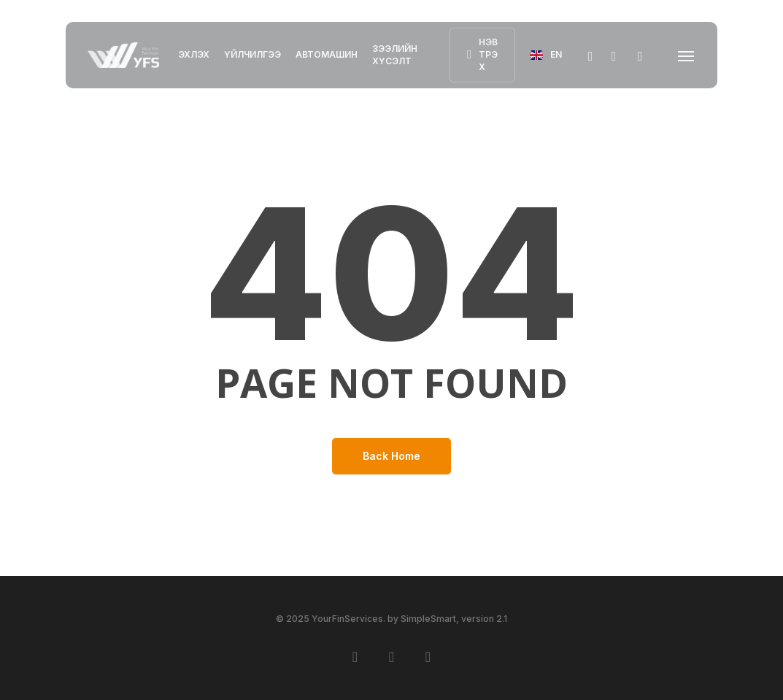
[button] (687, 55)
